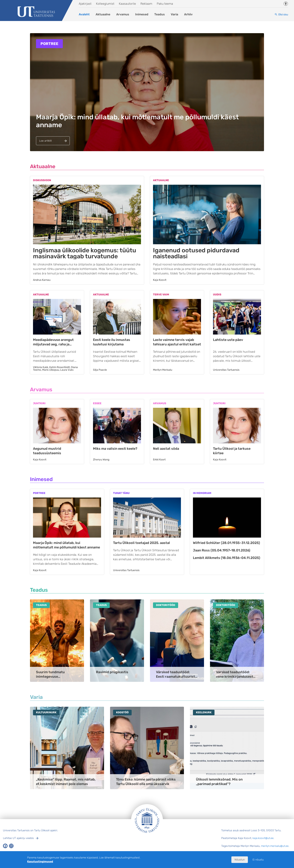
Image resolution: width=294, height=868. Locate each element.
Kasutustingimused (40, 862)
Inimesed (142, 14)
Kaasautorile (127, 4)
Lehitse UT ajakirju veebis (18, 838)
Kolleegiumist (105, 4)
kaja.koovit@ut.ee (263, 838)
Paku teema (165, 4)
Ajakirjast (85, 4)
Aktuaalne (103, 14)
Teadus (160, 14)
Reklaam (146, 4)
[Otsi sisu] (281, 15)
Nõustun (240, 860)
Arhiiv (188, 14)
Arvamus (123, 14)
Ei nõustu (258, 860)
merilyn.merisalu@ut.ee (275, 846)
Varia (174, 14)
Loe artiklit (45, 141)
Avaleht (84, 14)
